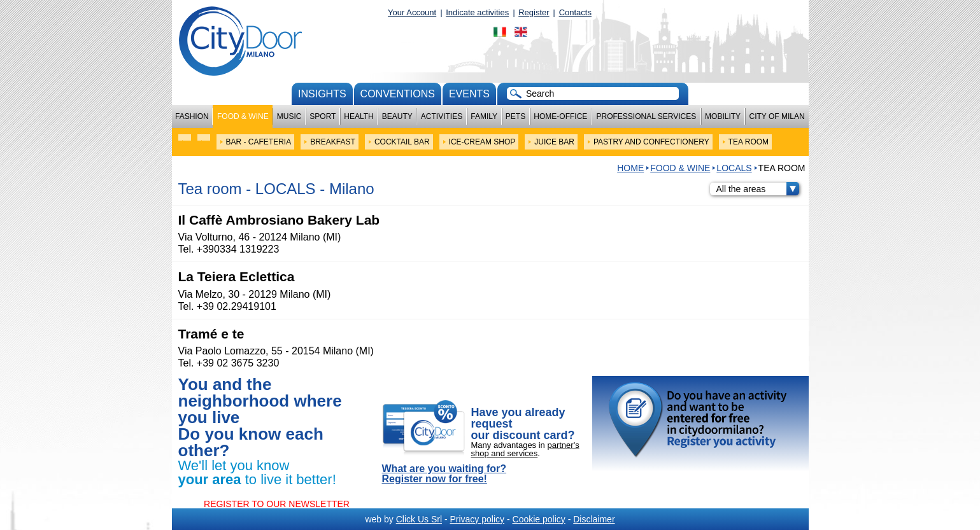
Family (484, 116)
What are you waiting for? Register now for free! (444, 474)
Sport (323, 116)
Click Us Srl (419, 519)
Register (534, 12)
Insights (322, 94)
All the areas (758, 189)
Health (359, 116)
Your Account (412, 12)
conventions (398, 94)
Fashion (192, 116)
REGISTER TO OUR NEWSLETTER (277, 504)
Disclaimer (594, 519)
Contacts (575, 12)
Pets (515, 116)
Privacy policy (477, 519)
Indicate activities (477, 12)
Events (469, 94)
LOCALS (734, 168)
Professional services (646, 116)
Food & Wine (243, 116)
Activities (442, 116)
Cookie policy (539, 519)
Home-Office (560, 116)
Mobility (723, 116)
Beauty (397, 116)
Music (289, 116)
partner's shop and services (525, 449)
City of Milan (777, 116)
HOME (630, 168)
